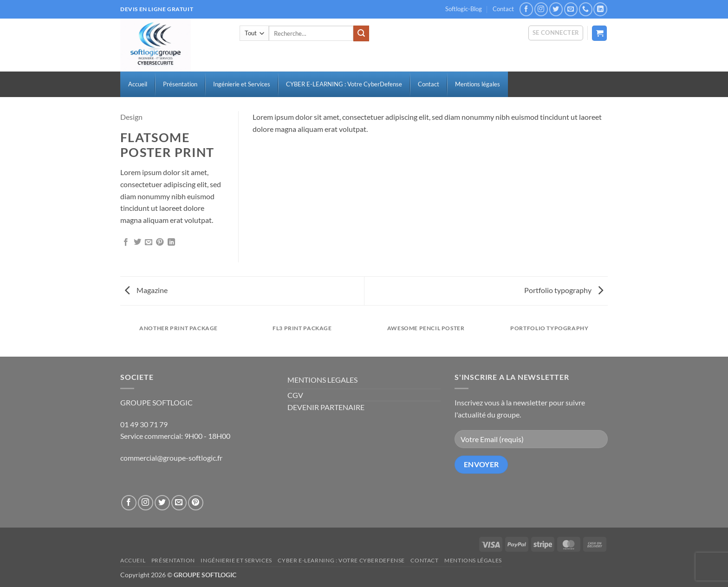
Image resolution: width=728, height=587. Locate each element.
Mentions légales (473, 560)
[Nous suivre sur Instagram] (541, 9)
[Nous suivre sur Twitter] (556, 9)
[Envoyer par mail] (149, 242)
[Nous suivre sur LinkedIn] (600, 9)
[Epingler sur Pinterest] (160, 242)
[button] (556, 33)
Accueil (133, 560)
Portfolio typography (564, 290)
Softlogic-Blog (464, 9)
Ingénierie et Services (236, 560)
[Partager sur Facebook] (126, 242)
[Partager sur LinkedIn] (171, 242)
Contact (503, 9)
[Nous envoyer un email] (571, 9)
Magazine (146, 290)
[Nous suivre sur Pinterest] (196, 503)
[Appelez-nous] (586, 9)
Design (131, 117)
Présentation (173, 560)
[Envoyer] (361, 33)
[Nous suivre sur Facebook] (526, 9)
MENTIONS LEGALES (322, 380)
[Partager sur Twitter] (137, 242)
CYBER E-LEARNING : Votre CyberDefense (341, 560)
